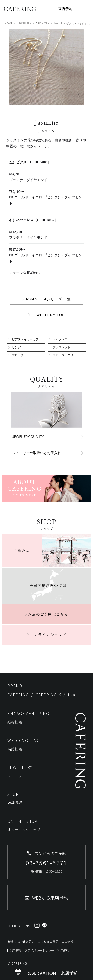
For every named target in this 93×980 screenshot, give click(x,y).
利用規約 (63, 950)
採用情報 (15, 950)
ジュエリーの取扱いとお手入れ (37, 453)
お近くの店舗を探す (21, 941)
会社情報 (67, 941)
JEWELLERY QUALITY (28, 437)
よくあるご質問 (48, 941)
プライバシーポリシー (39, 950)
